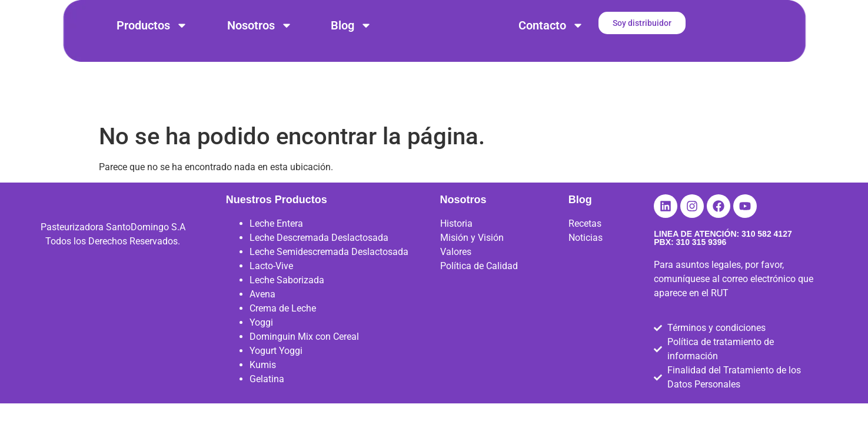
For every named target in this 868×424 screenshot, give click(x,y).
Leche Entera (276, 239)
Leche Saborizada (287, 296)
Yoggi (261, 338)
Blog (351, 25)
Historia (456, 239)
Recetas (585, 239)
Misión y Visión (472, 254)
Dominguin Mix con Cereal (304, 352)
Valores (456, 268)
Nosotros (260, 25)
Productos (152, 25)
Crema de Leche (283, 324)
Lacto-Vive (271, 282)
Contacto (551, 25)
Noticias (586, 254)
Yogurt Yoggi (276, 367)
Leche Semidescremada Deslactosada (329, 268)
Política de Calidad (479, 282)
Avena (262, 310)
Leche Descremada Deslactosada (319, 254)
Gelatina (267, 395)
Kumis (263, 381)
